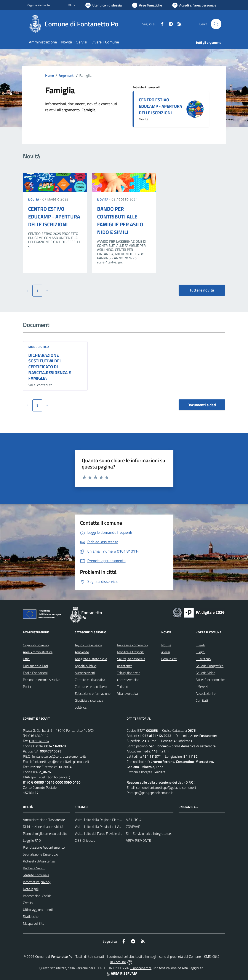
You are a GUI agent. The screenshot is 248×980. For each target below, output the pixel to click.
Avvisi (166, 652)
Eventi (200, 645)
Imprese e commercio (132, 645)
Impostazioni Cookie (37, 896)
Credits (28, 903)
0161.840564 (39, 741)
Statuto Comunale (36, 875)
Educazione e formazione (93, 693)
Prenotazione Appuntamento (44, 847)
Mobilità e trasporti (131, 652)
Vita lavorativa (128, 693)
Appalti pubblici (86, 666)
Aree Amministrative (38, 652)
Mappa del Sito (34, 923)
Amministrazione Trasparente (44, 820)
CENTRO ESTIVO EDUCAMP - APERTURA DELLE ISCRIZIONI (160, 106)
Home (50, 75)
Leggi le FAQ (32, 840)
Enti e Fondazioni (35, 673)
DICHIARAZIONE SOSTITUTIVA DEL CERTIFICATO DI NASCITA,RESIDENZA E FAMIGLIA (50, 367)
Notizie (166, 645)
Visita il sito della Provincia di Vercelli (101, 827)
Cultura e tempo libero (91, 687)
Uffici (26, 659)
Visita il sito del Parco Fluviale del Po (101, 833)
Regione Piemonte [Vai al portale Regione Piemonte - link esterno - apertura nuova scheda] (38, 5)
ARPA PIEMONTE (138, 840)
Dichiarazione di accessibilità (43, 827)
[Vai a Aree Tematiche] (147, 5)
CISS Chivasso (85, 840)
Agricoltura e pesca (88, 645)
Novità (34, 199)
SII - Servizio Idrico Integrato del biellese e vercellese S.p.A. (168, 833)
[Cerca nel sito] (216, 24)
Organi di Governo (36, 645)
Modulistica (39, 347)
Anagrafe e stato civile (91, 659)
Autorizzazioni (85, 673)
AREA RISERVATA (122, 973)
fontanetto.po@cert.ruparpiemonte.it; (59, 756)
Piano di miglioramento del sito (45, 833)
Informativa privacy (37, 882)
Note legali (31, 889)
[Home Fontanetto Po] (75, 24)
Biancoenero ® (141, 968)
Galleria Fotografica (210, 666)
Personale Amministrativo (42, 680)
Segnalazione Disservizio (40, 854)
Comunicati (169, 659)
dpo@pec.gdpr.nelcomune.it (153, 793)
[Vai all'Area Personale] (194, 5)
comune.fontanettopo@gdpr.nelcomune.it (166, 787)
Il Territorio (203, 659)
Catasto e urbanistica (90, 680)
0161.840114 (38, 736)
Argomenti (67, 75)
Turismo (123, 687)
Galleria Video (205, 673)
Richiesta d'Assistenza (39, 861)
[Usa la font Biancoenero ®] (104, 5)
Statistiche (31, 916)
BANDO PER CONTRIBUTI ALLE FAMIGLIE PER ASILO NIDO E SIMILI (120, 220)
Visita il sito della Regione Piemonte (100, 820)
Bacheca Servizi (34, 868)
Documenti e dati (202, 405)
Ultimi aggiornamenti (38, 910)
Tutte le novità (202, 290)
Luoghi (200, 652)
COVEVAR (133, 827)
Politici (28, 687)
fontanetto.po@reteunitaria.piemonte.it (61, 762)
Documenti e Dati (35, 666)
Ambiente (82, 652)
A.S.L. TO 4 (134, 820)
